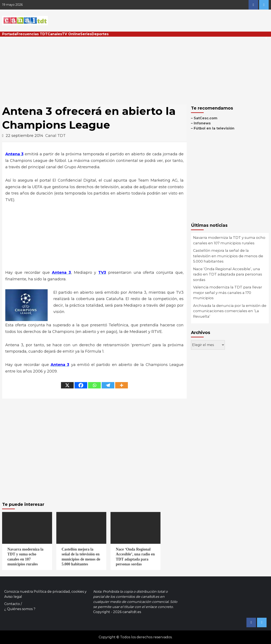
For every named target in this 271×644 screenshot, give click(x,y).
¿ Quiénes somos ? (20, 609)
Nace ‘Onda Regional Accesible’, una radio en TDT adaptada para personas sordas (228, 274)
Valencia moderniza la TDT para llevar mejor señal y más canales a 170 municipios (228, 293)
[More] (122, 385)
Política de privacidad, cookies (59, 592)
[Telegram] (108, 385)
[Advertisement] (135, 68)
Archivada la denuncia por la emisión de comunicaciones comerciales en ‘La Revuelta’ (230, 311)
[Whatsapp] (94, 385)
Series (86, 34)
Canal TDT (55, 136)
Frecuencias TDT (32, 34)
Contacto (12, 604)
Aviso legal (13, 597)
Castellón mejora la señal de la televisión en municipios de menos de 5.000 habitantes (228, 256)
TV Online (71, 34)
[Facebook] (81, 385)
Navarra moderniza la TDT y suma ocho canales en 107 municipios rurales (229, 240)
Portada (9, 34)
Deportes (100, 34)
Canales (55, 34)
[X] (67, 385)
